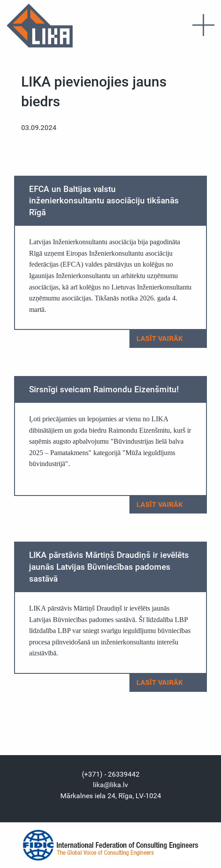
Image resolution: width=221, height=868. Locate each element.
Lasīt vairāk (168, 339)
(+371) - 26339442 (111, 774)
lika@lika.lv (110, 785)
